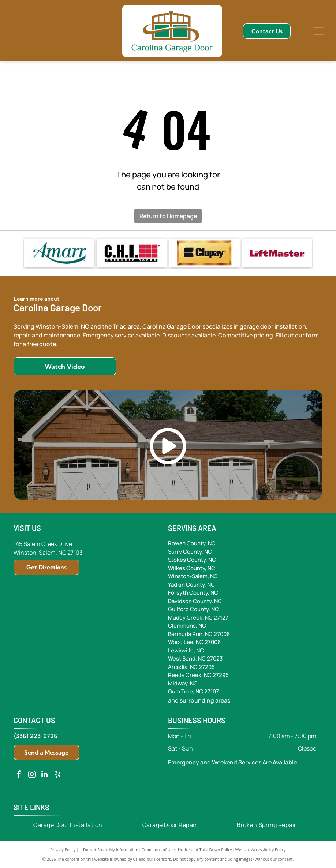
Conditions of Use (158, 850)
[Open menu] (319, 31)
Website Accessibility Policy (261, 850)
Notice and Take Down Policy (205, 850)
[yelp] (57, 775)
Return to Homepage (168, 216)
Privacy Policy (63, 850)
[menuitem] (68, 825)
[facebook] (19, 775)
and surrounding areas (199, 700)
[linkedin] (45, 775)
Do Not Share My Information (111, 850)
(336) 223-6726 (36, 736)
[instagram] (32, 775)
